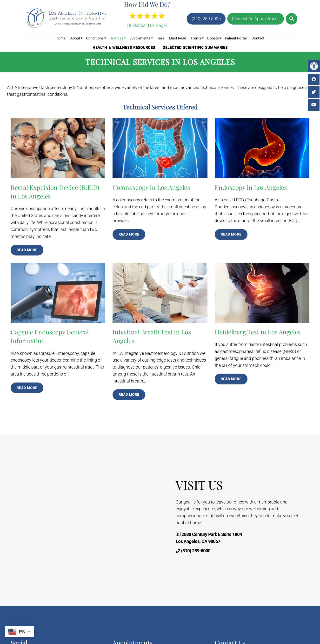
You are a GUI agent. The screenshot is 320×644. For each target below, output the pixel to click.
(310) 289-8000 (206, 19)
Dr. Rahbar (137, 25)
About (75, 38)
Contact (258, 38)
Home (61, 38)
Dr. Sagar (159, 25)
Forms (196, 38)
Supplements (140, 38)
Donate (213, 38)
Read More (27, 250)
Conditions (95, 38)
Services (117, 38)
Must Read (177, 38)
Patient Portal (236, 38)
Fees (160, 38)
